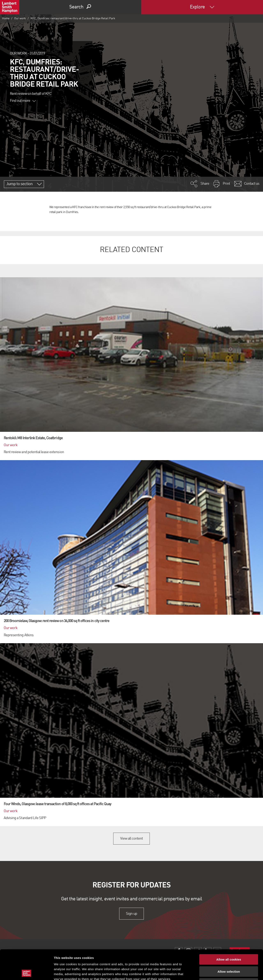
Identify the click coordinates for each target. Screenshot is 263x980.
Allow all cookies (229, 930)
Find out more (23, 101)
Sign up (131, 914)
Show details (216, 972)
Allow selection (229, 942)
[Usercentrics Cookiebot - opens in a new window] (27, 972)
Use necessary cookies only (229, 954)
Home (6, 18)
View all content (132, 839)
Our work (20, 18)
